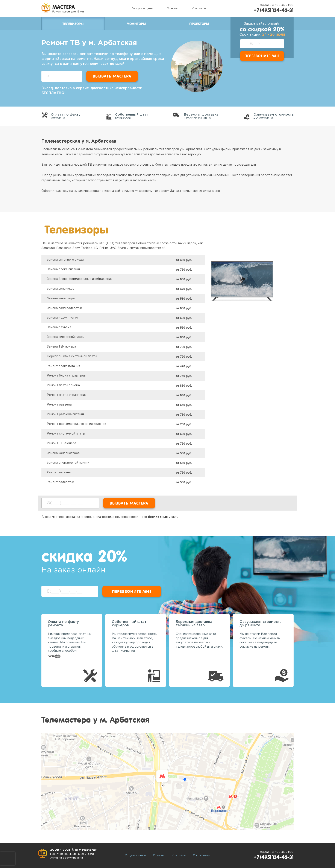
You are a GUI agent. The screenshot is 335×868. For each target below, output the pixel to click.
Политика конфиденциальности (73, 854)
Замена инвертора (61, 298)
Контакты (198, 8)
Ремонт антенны (59, 472)
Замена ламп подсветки (65, 308)
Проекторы (199, 24)
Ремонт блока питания (64, 366)
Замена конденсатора (63, 453)
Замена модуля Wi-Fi (63, 318)
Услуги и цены (141, 8)
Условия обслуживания (68, 858)
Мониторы (136, 24)
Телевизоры (73, 24)
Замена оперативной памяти (68, 463)
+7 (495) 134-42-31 (272, 10)
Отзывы (171, 8)
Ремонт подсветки (61, 482)
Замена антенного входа (65, 260)
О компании (202, 855)
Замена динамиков (61, 289)
